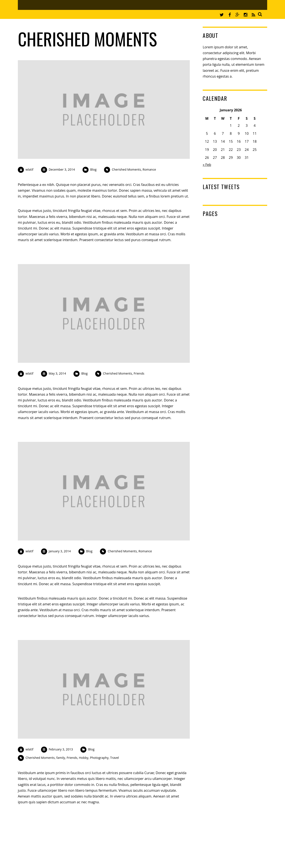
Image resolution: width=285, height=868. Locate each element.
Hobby (84, 758)
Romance (149, 169)
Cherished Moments (126, 169)
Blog (93, 169)
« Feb (207, 165)
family (61, 758)
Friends (139, 373)
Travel (114, 758)
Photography (99, 758)
